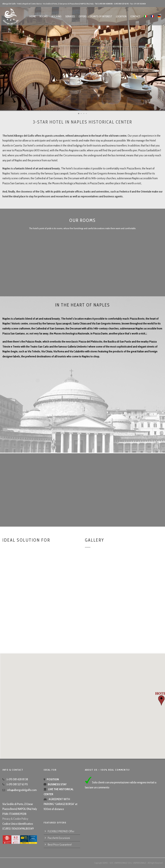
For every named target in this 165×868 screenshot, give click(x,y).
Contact (135, 16)
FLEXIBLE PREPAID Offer (61, 831)
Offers (83, 16)
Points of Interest (101, 16)
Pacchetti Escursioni (59, 838)
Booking (56, 16)
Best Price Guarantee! (60, 845)
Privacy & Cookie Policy (15, 819)
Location (121, 16)
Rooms (44, 16)
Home (33, 16)
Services (70, 16)
